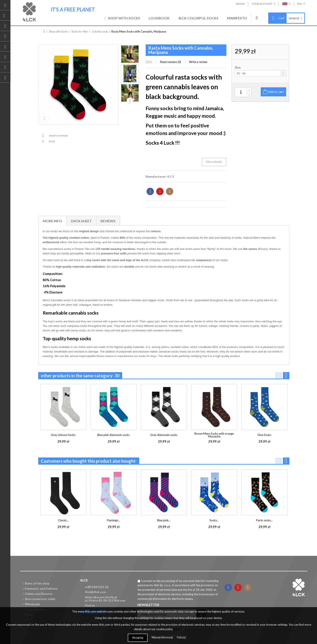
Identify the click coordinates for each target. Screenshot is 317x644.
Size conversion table (39, 599)
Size (238, 67)
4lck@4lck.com (95, 592)
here (176, 629)
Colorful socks (100, 31)
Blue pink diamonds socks (114, 435)
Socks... (214, 520)
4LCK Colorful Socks (198, 18)
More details (214, 162)
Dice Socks (264, 435)
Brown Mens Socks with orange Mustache (214, 435)
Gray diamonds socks (164, 435)
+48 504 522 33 (97, 587)
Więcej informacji (162, 637)
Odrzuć (181, 637)
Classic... (63, 520)
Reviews (108, 221)
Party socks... (264, 520)
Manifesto (237, 18)
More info (52, 221)
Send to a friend (58, 136)
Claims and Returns (38, 594)
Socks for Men (80, 31)
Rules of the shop (36, 583)
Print (52, 141)
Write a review (198, 62)
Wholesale (31, 604)
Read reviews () (171, 62)
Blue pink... (164, 520)
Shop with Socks (124, 18)
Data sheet (81, 221)
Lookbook (159, 18)
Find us (90, 605)
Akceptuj (138, 638)
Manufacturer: (156, 176)
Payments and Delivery (40, 588)
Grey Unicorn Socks (63, 435)
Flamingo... (114, 520)
